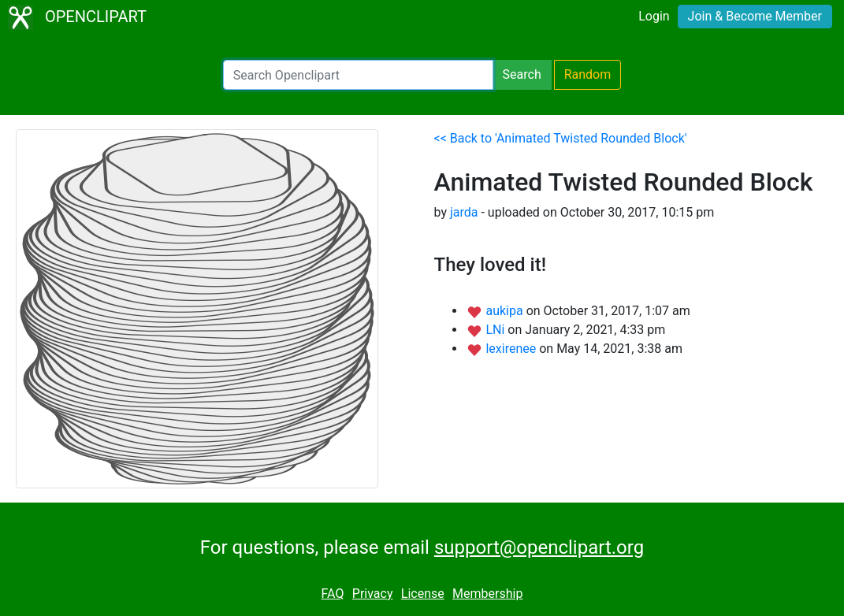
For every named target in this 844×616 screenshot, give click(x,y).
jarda (464, 212)
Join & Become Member (755, 16)
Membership (487, 594)
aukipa (506, 311)
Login (654, 16)
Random (588, 74)
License (423, 594)
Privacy (373, 594)
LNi (496, 330)
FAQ (333, 594)
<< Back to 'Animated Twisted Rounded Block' (561, 138)
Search (522, 74)
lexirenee (512, 349)
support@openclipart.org (539, 547)
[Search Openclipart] (358, 75)
